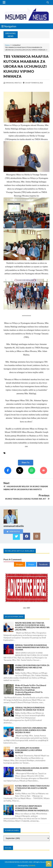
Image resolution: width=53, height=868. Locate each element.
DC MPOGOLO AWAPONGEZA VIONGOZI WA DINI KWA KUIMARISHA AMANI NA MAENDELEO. (32, 808)
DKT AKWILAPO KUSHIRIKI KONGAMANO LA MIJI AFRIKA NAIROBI (28, 750)
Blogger (20, 564)
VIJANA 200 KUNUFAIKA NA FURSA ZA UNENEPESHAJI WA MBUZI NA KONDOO (32, 668)
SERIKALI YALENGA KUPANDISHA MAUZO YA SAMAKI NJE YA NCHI (30, 709)
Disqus (31, 564)
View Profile (13, 531)
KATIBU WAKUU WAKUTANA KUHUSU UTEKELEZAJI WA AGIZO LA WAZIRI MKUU (32, 788)
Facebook (43, 564)
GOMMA (32, 866)
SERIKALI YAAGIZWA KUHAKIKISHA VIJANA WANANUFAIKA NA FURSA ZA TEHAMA (32, 647)
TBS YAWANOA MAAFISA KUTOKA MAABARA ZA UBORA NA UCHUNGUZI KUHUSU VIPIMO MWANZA (26, 66)
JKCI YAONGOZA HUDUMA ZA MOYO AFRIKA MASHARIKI (32, 769)
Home (7, 45)
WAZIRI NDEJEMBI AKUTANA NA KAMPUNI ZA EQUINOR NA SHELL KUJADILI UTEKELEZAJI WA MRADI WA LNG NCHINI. (32, 626)
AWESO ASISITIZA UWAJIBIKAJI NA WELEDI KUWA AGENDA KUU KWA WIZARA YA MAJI (31, 730)
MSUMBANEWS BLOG (13, 862)
